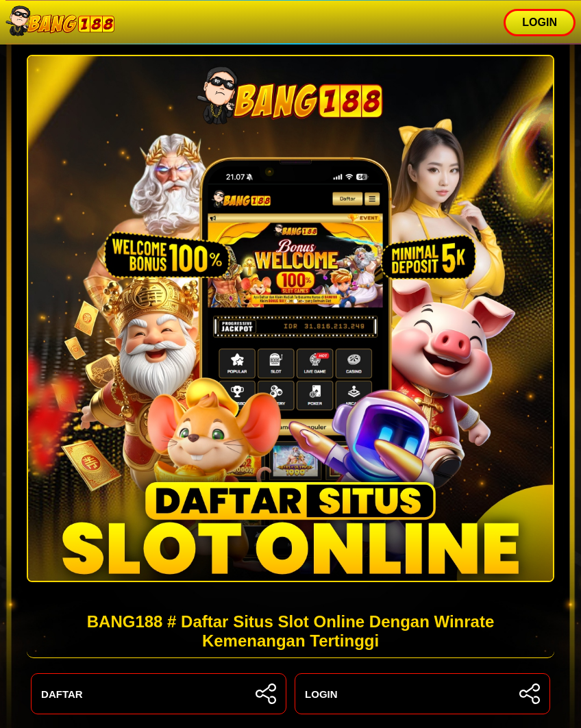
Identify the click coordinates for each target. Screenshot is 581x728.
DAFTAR (159, 694)
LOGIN (540, 22)
